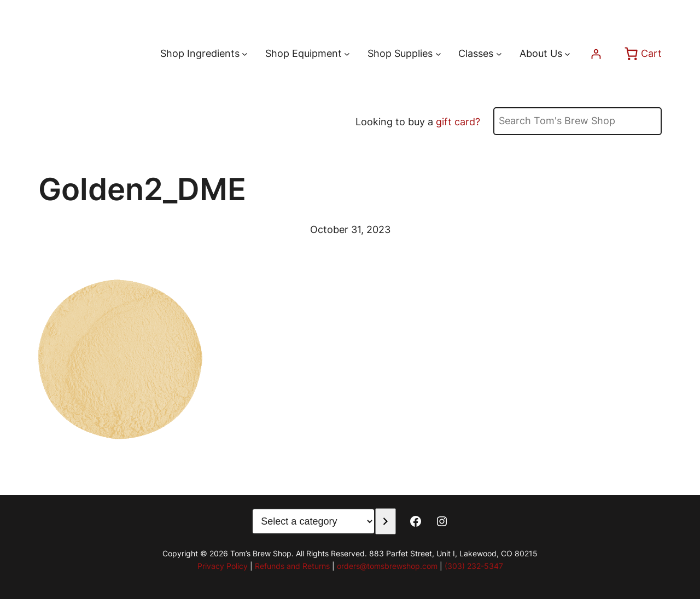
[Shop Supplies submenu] (438, 54)
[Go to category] (385, 521)
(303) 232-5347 (474, 566)
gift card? (458, 122)
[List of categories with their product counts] (313, 521)
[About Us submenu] (567, 54)
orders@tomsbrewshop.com (387, 566)
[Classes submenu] (499, 54)
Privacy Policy (223, 566)
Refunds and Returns (292, 566)
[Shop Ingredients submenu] (245, 54)
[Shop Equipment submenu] (347, 54)
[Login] (596, 54)
